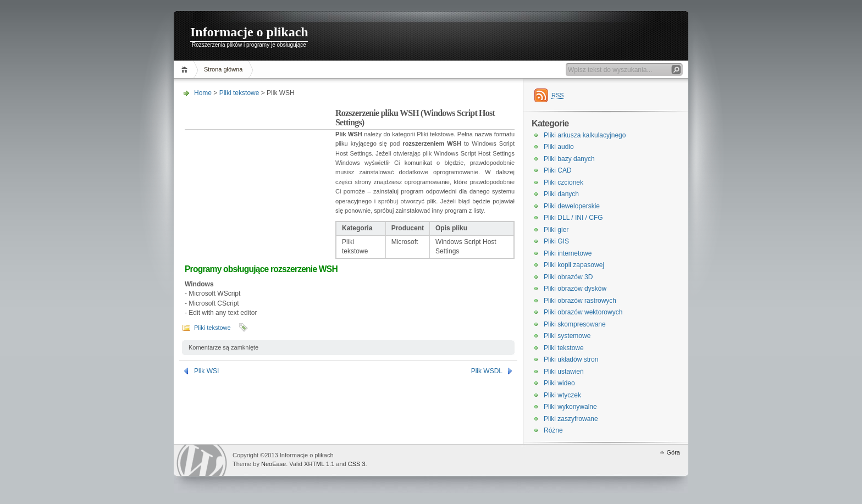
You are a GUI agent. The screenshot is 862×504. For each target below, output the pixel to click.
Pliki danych (561, 194)
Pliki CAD (558, 170)
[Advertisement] (260, 178)
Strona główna (223, 69)
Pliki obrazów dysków (575, 289)
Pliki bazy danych (569, 159)
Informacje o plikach (249, 32)
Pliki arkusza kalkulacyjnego (585, 135)
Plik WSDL (487, 371)
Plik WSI (206, 371)
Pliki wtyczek (562, 395)
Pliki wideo (559, 383)
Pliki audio (559, 147)
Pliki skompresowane (575, 324)
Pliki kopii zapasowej (574, 265)
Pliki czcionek (563, 182)
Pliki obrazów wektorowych (583, 312)
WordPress (202, 460)
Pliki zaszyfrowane (571, 419)
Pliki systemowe (567, 336)
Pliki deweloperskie (572, 206)
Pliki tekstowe (239, 93)
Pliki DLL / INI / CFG (573, 218)
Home (186, 70)
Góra (673, 452)
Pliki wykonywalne (570, 407)
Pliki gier (556, 230)
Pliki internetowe (568, 253)
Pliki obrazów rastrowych (580, 301)
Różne (553, 430)
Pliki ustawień (564, 372)
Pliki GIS (556, 241)
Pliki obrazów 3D (568, 277)
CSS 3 (357, 464)
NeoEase (273, 464)
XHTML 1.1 (319, 464)
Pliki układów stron (571, 359)
